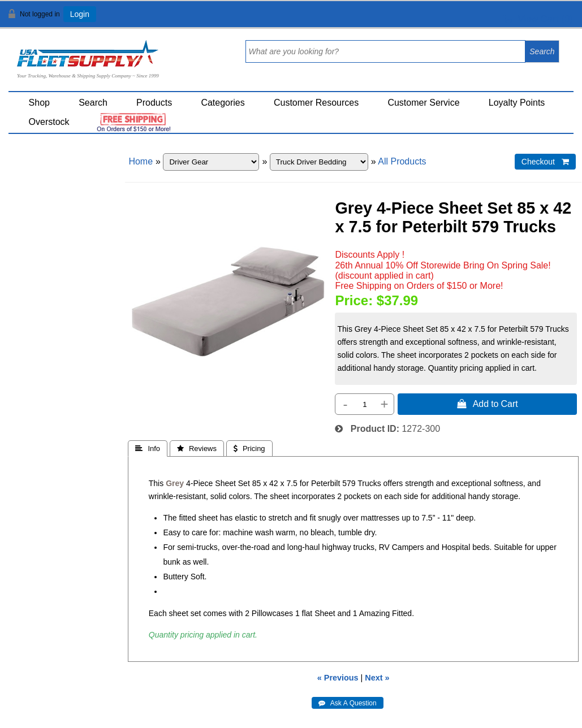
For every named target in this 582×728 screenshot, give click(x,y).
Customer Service (423, 103)
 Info (148, 448)
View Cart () (538, 19)
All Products (402, 161)
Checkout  (545, 162)
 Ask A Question (348, 703)
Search (93, 103)
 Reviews (197, 448)
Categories (223, 103)
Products (154, 103)
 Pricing (249, 448)
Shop (39, 103)
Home (141, 161)
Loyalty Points (517, 103)
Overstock (49, 122)
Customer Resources (316, 103)
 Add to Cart (488, 404)
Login (80, 14)
